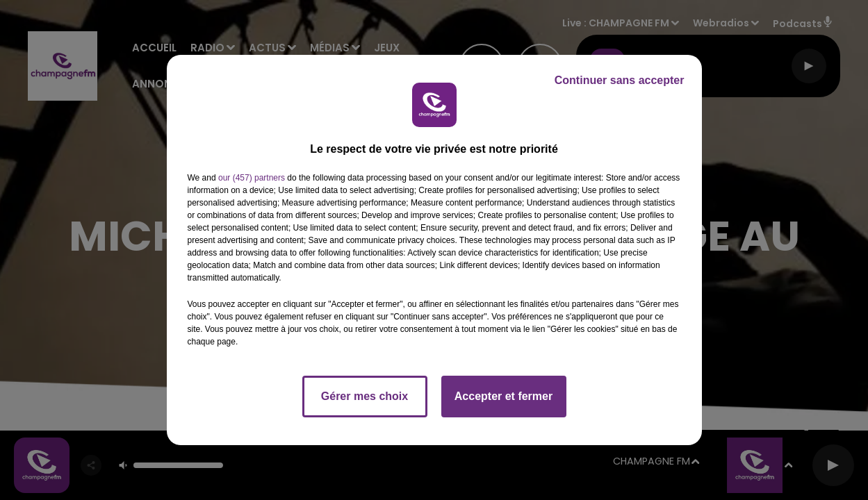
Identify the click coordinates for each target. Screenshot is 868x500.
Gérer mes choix (365, 396)
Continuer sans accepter (620, 80)
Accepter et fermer (503, 396)
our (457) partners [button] (252, 178)
